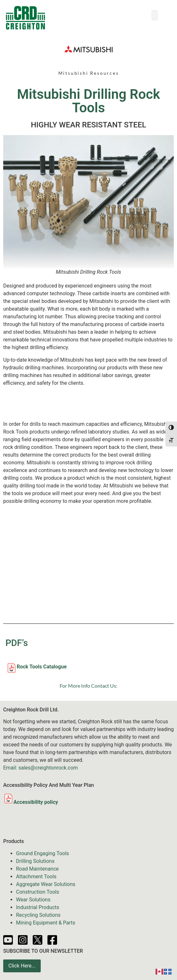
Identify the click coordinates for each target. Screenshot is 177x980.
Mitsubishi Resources (89, 73)
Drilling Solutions (35, 861)
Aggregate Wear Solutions (46, 884)
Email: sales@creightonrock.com (41, 768)
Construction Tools (38, 892)
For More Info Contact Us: (88, 686)
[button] (154, 15)
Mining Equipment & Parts (46, 923)
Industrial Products (38, 907)
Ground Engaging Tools (42, 853)
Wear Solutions (33, 900)
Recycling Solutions (38, 915)
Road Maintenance (37, 869)
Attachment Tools (36, 877)
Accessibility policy (31, 802)
